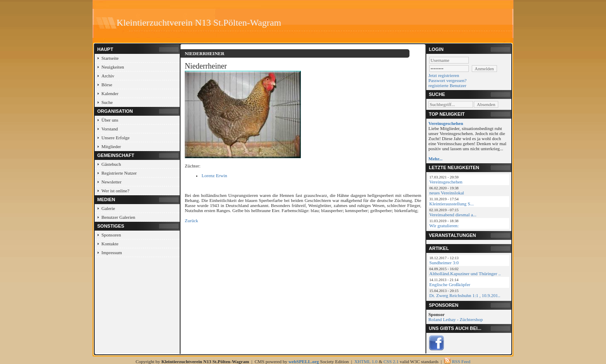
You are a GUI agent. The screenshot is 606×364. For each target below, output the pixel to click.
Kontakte (110, 244)
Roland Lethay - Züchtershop (456, 319)
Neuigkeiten (113, 67)
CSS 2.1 (391, 361)
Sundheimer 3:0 (444, 263)
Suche (107, 102)
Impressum (112, 252)
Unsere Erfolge (116, 138)
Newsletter (112, 182)
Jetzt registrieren (444, 75)
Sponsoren (111, 235)
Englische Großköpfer (450, 284)
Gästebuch (111, 164)
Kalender (110, 93)
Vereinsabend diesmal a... (453, 215)
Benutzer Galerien (118, 217)
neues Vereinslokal (447, 193)
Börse (107, 85)
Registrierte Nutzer (119, 173)
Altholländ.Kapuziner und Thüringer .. (465, 274)
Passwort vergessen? (448, 80)
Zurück (191, 221)
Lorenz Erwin (214, 175)
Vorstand (110, 129)
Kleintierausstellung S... (452, 204)
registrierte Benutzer (447, 85)
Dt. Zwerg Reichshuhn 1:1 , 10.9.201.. (465, 295)
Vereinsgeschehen (446, 182)
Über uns (110, 120)
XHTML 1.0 (366, 361)
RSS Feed (461, 361)
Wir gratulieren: (444, 226)
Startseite (110, 58)
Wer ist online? (115, 191)
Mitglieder (111, 146)
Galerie (108, 208)
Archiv (108, 76)
